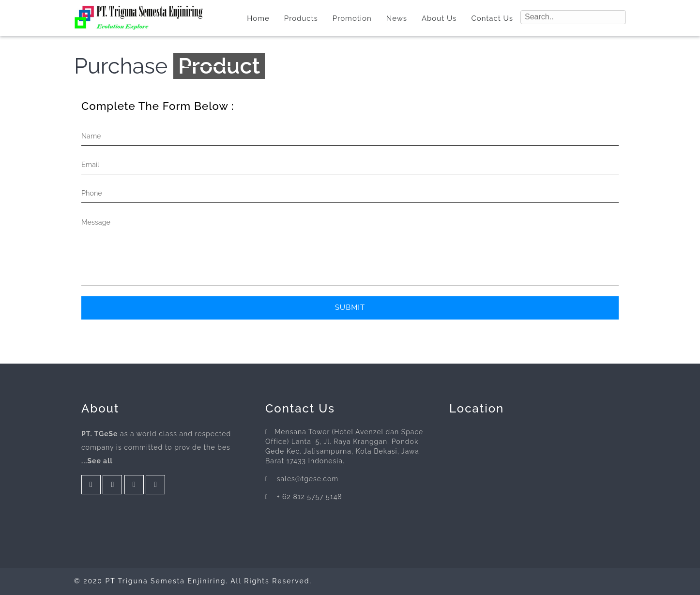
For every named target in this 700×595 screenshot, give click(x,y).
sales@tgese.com (308, 479)
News (397, 18)
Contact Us (492, 18)
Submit (350, 307)
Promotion (352, 18)
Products (301, 18)
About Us (439, 18)
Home (258, 18)
